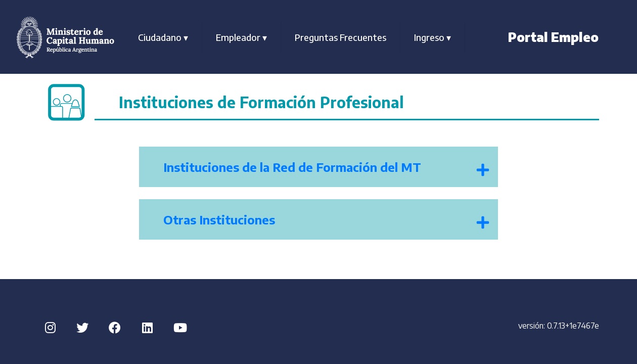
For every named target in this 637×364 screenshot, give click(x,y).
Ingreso (433, 37)
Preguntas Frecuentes (340, 37)
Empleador (241, 37)
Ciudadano (163, 37)
